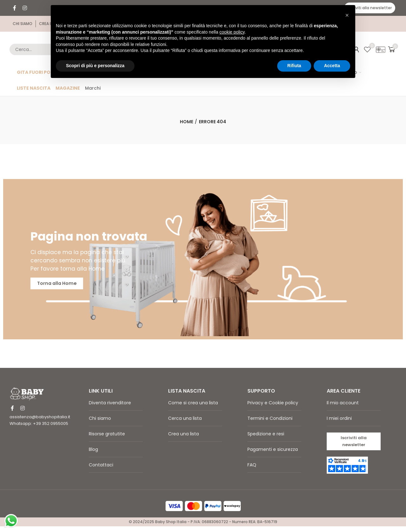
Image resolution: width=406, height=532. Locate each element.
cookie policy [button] (232, 32)
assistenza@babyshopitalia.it (40, 422)
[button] (370, 8)
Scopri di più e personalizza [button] (95, 66)
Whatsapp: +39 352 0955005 (39, 428)
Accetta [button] (332, 66)
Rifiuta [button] (294, 66)
